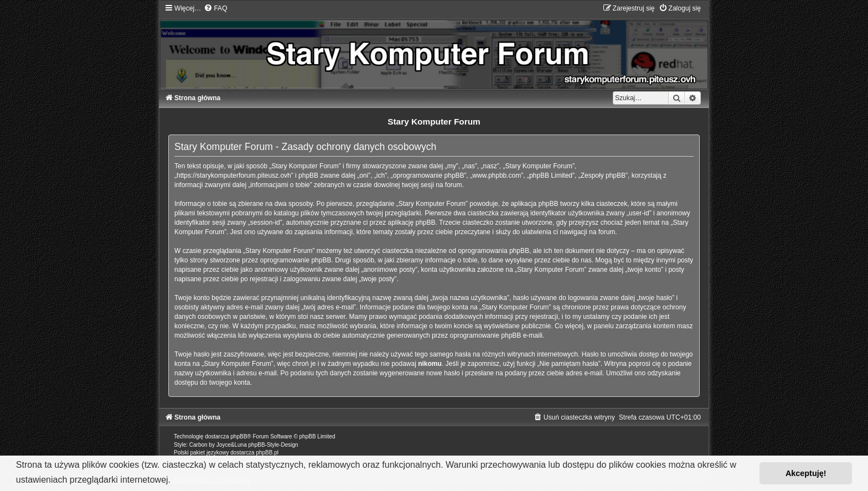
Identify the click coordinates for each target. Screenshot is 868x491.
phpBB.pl (267, 453)
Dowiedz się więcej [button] (212, 480)
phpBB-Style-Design (273, 445)
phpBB (239, 436)
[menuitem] (215, 8)
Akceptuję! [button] (806, 473)
